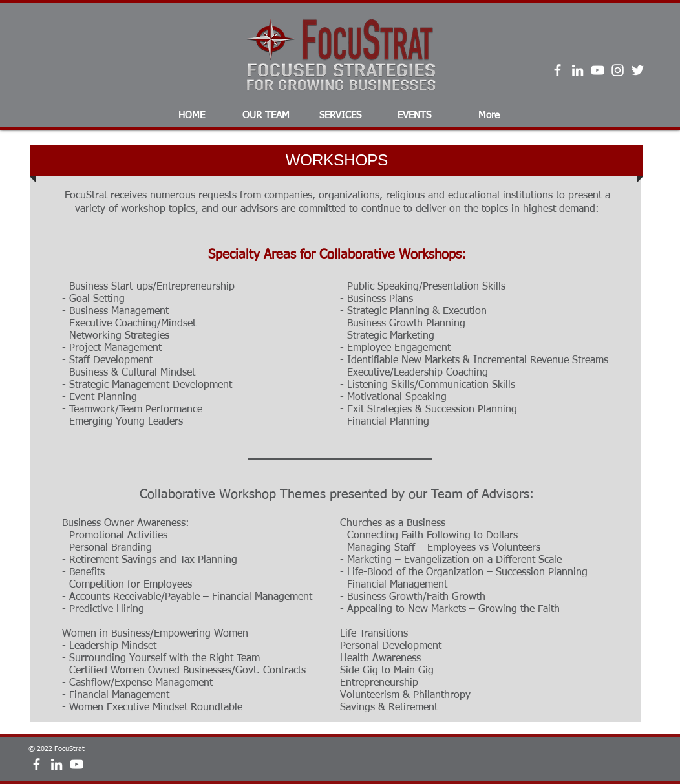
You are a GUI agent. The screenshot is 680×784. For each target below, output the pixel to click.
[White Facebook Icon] (558, 70)
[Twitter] (638, 70)
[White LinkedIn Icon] (578, 70)
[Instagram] (618, 70)
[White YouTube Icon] (598, 70)
